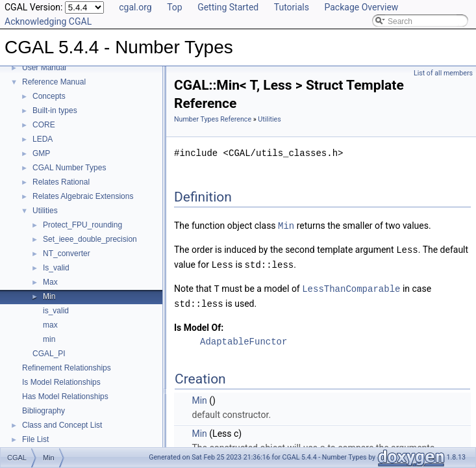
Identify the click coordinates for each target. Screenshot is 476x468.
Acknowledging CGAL (48, 21)
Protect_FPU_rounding (82, 225)
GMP (41, 153)
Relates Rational (61, 182)
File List (35, 439)
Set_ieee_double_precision (90, 239)
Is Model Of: (199, 324)
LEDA (43, 139)
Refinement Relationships (67, 368)
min (49, 339)
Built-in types (55, 110)
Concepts (49, 96)
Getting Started (228, 7)
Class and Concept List (62, 425)
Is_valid (56, 268)
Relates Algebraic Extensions (83, 196)
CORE (44, 125)
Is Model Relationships (61, 382)
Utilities (45, 211)
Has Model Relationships (65, 396)
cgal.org (135, 7)
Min (49, 296)
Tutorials (292, 7)
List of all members (443, 73)
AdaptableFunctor (244, 338)
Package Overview (361, 7)
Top (175, 7)
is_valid (56, 311)
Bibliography (44, 411)
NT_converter (67, 253)
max (50, 325)
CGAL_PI (49, 354)
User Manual (44, 68)
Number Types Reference (213, 119)
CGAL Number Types (69, 168)
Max (50, 282)
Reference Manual (54, 82)
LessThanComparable (351, 286)
